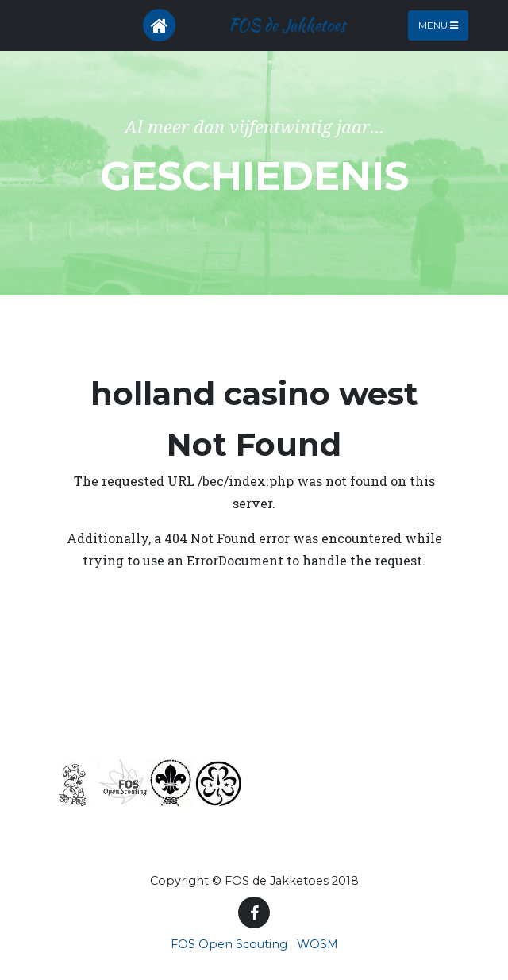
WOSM (317, 944)
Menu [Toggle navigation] (438, 25)
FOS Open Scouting (229, 944)
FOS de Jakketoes (287, 25)
